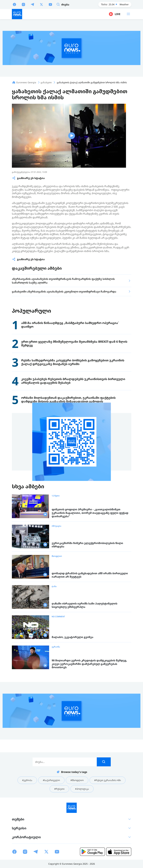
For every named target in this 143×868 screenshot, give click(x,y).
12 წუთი (56, 496)
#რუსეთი (59, 789)
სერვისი (72, 828)
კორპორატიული (72, 837)
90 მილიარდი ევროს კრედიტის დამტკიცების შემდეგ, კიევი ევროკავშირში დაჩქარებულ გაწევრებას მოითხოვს (89, 664)
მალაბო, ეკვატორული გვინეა (72, 637)
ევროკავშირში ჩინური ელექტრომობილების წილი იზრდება (87, 545)
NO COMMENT (58, 617)
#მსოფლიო (77, 780)
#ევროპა (27, 780)
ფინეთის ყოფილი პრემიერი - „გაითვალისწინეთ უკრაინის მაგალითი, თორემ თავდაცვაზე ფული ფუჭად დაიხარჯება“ (90, 513)
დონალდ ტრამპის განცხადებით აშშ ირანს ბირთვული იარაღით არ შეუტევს (90, 575)
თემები (72, 819)
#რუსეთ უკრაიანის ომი (108, 780)
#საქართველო (51, 780)
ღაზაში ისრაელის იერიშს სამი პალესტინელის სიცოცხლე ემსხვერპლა (84, 605)
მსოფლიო (57, 556)
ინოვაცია (56, 526)
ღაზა (54, 586)
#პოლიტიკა (82, 789)
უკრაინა (56, 647)
